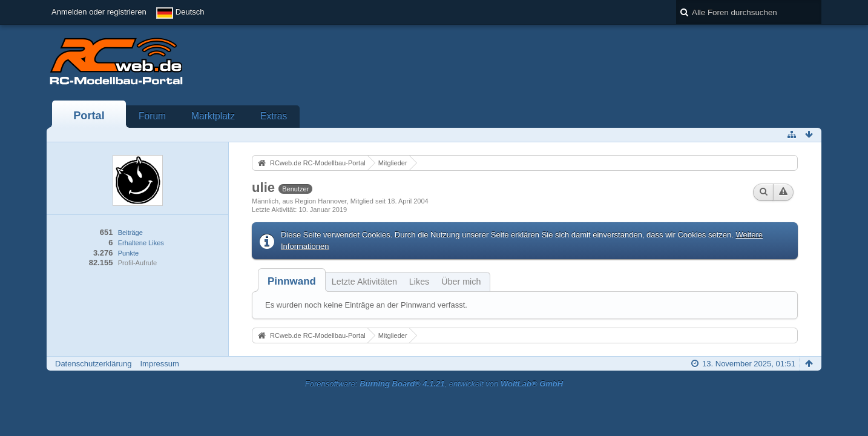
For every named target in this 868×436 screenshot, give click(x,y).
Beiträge (130, 233)
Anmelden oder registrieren (99, 12)
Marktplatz (213, 116)
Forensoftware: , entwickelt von (434, 384)
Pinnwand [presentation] (292, 281)
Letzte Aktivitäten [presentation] (364, 282)
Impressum (159, 364)
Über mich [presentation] (461, 282)
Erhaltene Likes (141, 243)
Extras (274, 116)
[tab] (292, 281)
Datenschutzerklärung (93, 364)
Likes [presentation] (419, 282)
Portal (89, 116)
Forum (152, 116)
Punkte (128, 253)
